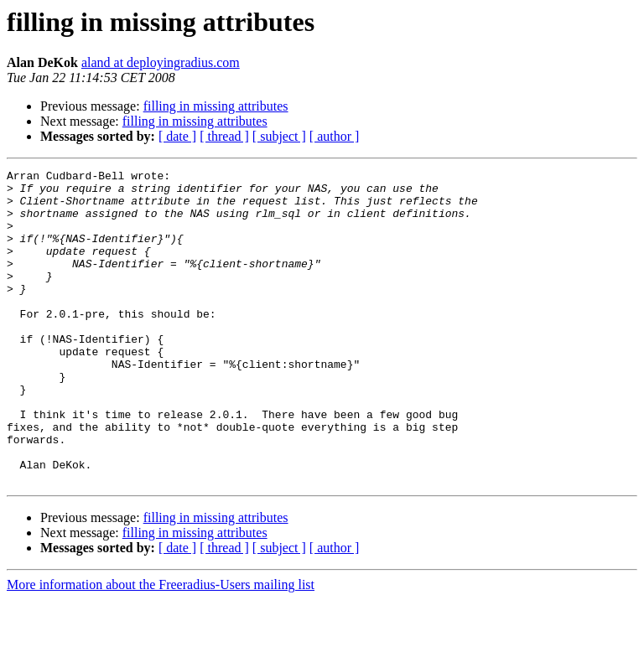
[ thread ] (224, 136)
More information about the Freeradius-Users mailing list (161, 647)
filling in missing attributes (216, 106)
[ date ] (177, 136)
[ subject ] (279, 136)
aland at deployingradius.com (161, 62)
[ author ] (335, 136)
